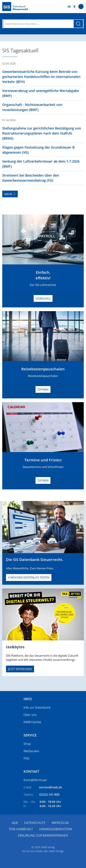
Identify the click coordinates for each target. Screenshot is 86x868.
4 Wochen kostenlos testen (29, 577)
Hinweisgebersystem (56, 829)
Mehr (10, 194)
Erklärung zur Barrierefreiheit (43, 835)
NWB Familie (32, 722)
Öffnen (43, 389)
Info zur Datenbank (37, 707)
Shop (27, 744)
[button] (75, 7)
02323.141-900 (49, 795)
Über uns (30, 715)
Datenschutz (35, 823)
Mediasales (31, 751)
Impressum (60, 823)
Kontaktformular (35, 780)
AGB (15, 823)
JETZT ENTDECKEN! (20, 669)
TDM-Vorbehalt (21, 829)
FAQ (26, 758)
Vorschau (43, 298)
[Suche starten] (78, 24)
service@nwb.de (50, 787)
